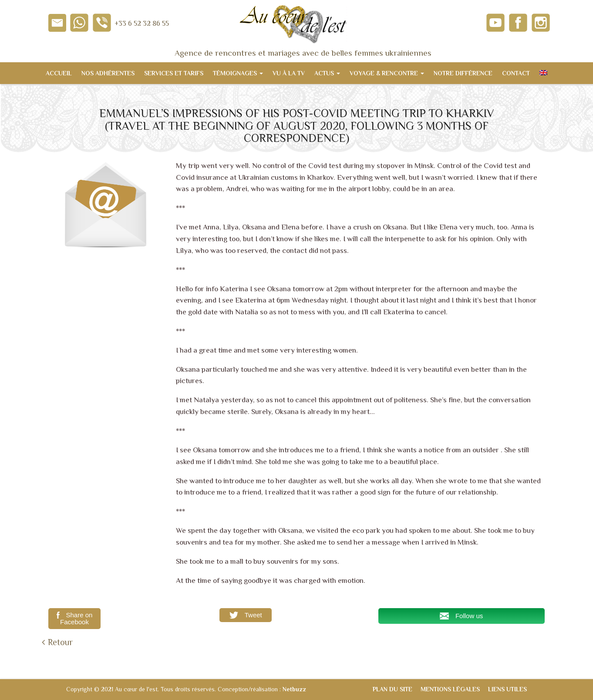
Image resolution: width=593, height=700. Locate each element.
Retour (60, 642)
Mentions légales (450, 689)
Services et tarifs (174, 73)
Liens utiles (507, 689)
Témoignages (238, 73)
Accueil (59, 73)
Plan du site (393, 689)
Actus (327, 73)
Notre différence (463, 73)
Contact (516, 73)
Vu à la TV (289, 73)
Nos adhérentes (108, 73)
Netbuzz (294, 689)
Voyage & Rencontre (387, 73)
